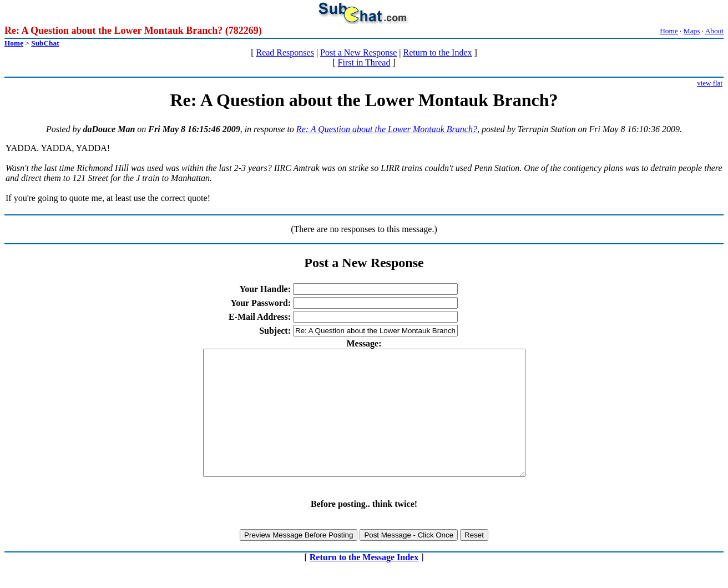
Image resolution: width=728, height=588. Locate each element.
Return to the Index (438, 52)
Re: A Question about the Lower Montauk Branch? (387, 129)
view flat (710, 83)
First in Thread (364, 62)
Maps (692, 31)
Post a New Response (358, 52)
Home (669, 31)
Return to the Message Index (364, 582)
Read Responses (285, 52)
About (714, 31)
